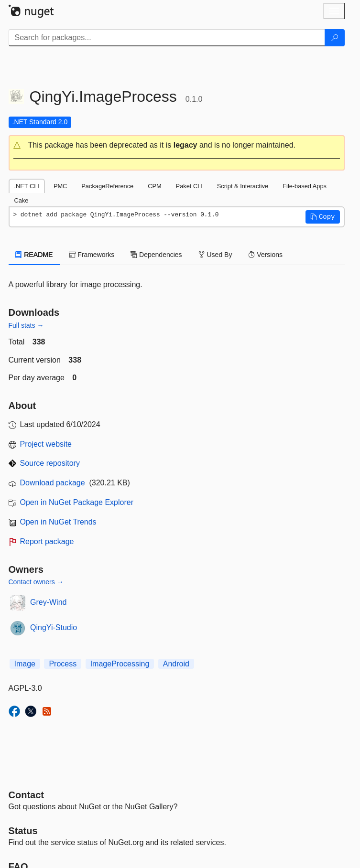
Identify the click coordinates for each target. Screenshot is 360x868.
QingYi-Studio (54, 627)
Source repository (50, 463)
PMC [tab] (60, 186)
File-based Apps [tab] (305, 186)
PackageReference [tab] (107, 186)
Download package (53, 483)
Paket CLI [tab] (189, 186)
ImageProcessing (120, 664)
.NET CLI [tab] (27, 186)
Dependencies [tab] (156, 255)
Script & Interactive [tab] (243, 186)
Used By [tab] (215, 255)
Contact (26, 795)
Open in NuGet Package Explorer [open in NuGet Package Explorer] (77, 502)
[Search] (335, 38)
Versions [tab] (265, 255)
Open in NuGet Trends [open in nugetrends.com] (58, 522)
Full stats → (26, 325)
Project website (46, 444)
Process (63, 664)
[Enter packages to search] (167, 38)
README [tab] (34, 255)
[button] (177, 145)
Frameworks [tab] (92, 255)
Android (176, 664)
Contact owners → (36, 582)
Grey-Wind (48, 602)
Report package (47, 541)
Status (23, 831)
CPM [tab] (154, 186)
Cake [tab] (22, 200)
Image (25, 664)
